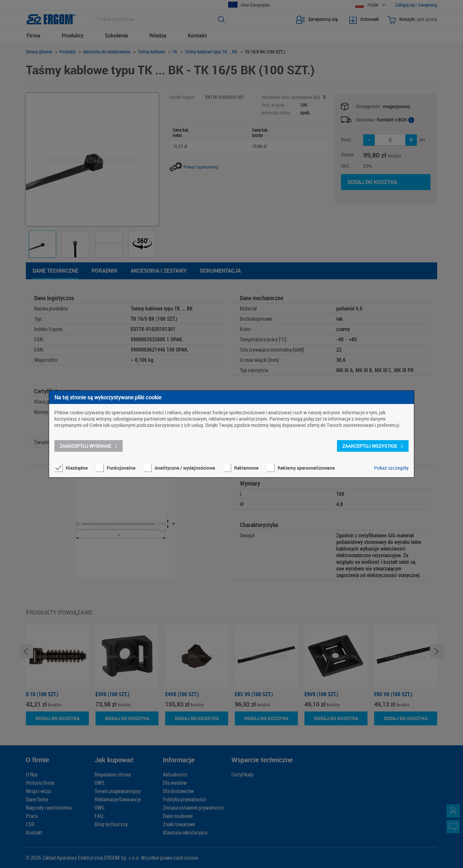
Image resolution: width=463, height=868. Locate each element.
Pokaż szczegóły (391, 468)
